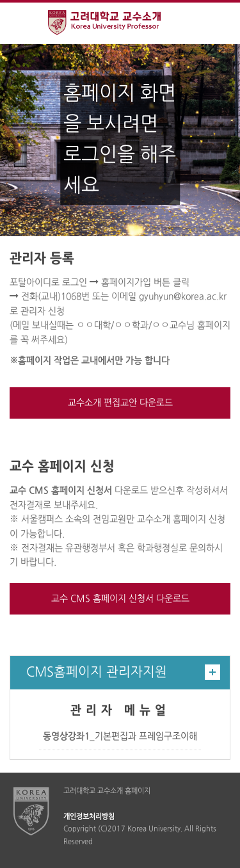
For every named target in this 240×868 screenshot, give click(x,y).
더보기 (212, 672)
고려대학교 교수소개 (120, 24)
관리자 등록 (42, 259)
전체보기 (21, 23)
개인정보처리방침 (89, 817)
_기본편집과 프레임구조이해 (120, 736)
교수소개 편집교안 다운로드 (120, 403)
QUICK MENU (219, 23)
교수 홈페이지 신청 (62, 467)
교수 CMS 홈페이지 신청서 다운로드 (120, 599)
